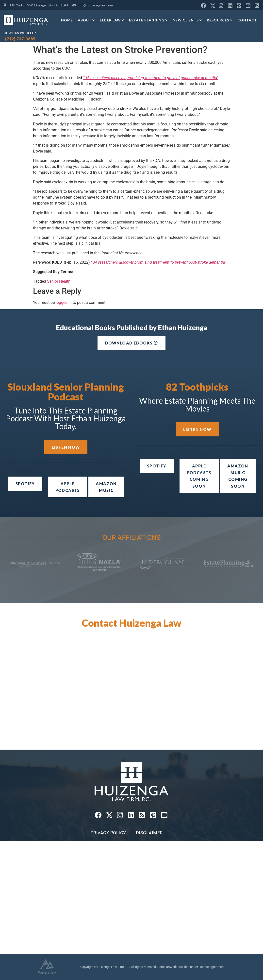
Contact (247, 20)
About (86, 20)
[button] (199, 476)
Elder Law (112, 20)
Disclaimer (149, 833)
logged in (64, 302)
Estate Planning (148, 20)
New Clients (187, 20)
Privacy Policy (108, 833)
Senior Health (59, 281)
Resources (220, 20)
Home (67, 20)
